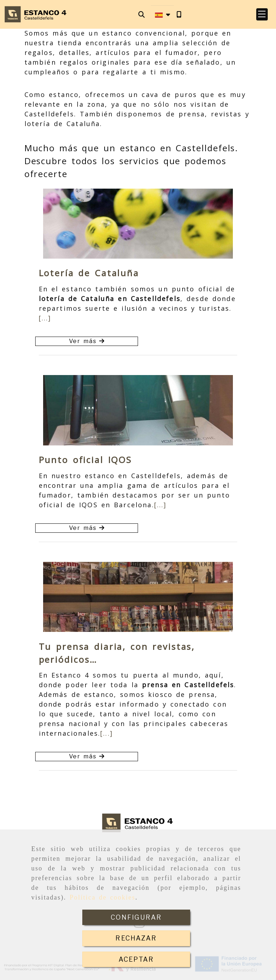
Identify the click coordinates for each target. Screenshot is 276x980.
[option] (138, 224)
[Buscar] (142, 15)
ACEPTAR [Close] (136, 959)
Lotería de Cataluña (89, 273)
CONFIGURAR (136, 917)
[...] (45, 318)
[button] (262, 14)
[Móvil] (179, 15)
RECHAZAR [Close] (136, 938)
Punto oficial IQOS (86, 460)
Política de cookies (103, 897)
